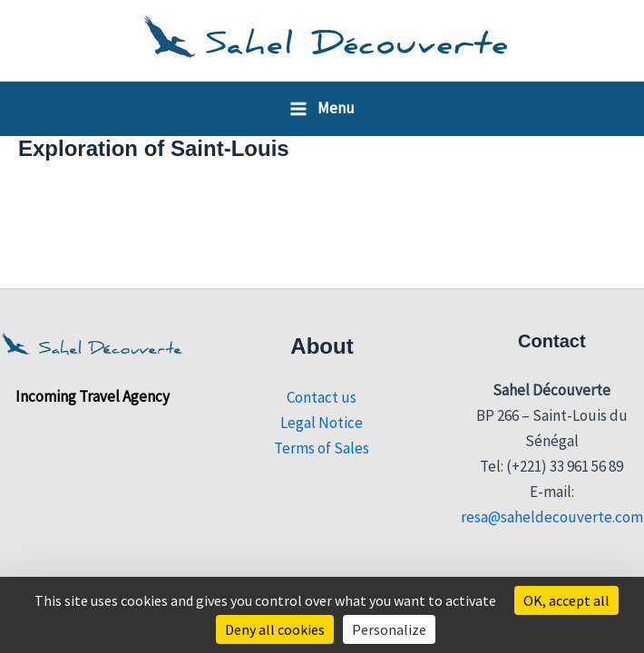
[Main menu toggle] (322, 108)
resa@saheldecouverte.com (552, 517)
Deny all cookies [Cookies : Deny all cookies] (275, 629)
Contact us (322, 397)
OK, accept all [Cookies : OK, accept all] (566, 600)
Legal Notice (322, 423)
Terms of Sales (322, 448)
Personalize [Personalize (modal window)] (389, 629)
